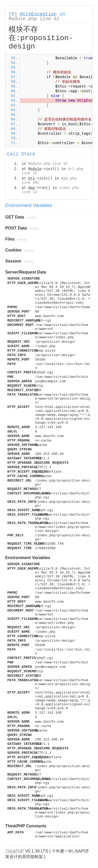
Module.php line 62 (34, 19)
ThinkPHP (15, 851)
